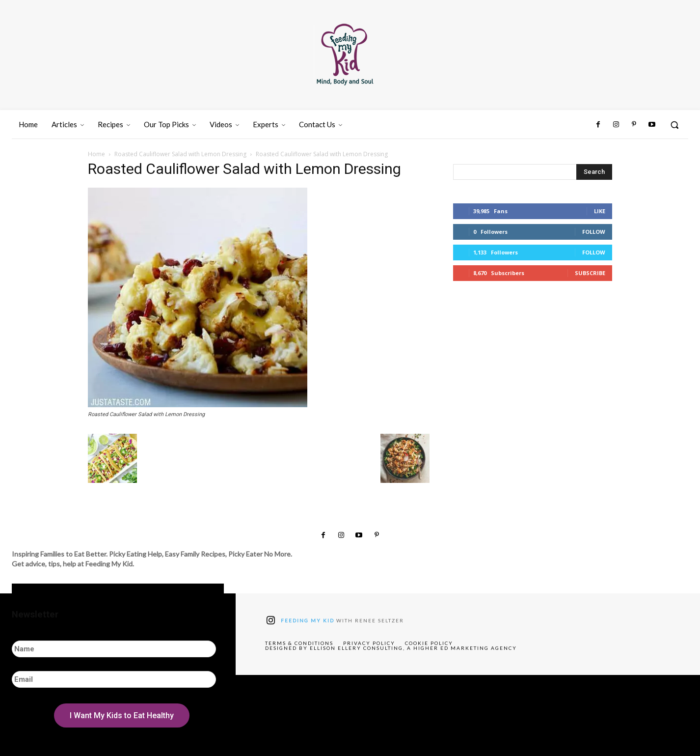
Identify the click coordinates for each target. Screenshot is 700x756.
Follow (594, 232)
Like (600, 211)
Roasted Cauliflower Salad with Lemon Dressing (180, 154)
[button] (674, 125)
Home (96, 154)
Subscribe (590, 273)
